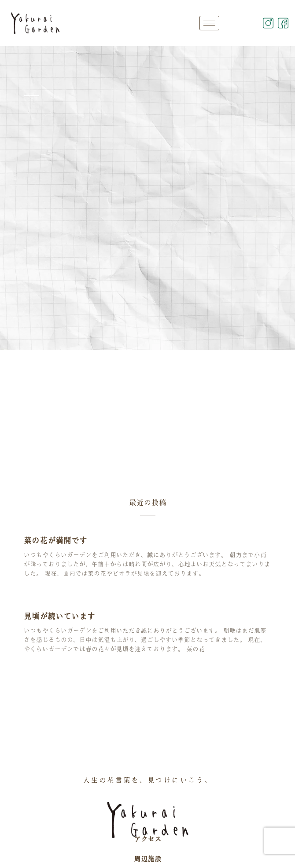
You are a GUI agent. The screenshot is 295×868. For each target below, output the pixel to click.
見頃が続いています (59, 616)
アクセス (147, 839)
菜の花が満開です (55, 540)
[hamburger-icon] (209, 23)
